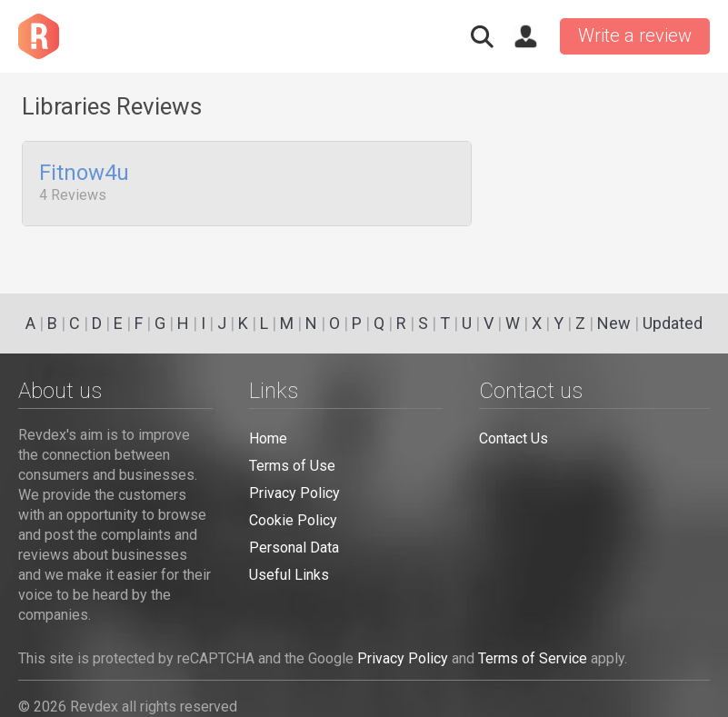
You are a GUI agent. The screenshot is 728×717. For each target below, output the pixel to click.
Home (268, 438)
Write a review (635, 35)
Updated (673, 323)
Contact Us (514, 438)
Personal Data (294, 548)
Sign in (525, 36)
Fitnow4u (84, 174)
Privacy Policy (294, 493)
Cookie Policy (293, 520)
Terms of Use (292, 466)
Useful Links (289, 575)
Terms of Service (533, 658)
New (614, 323)
